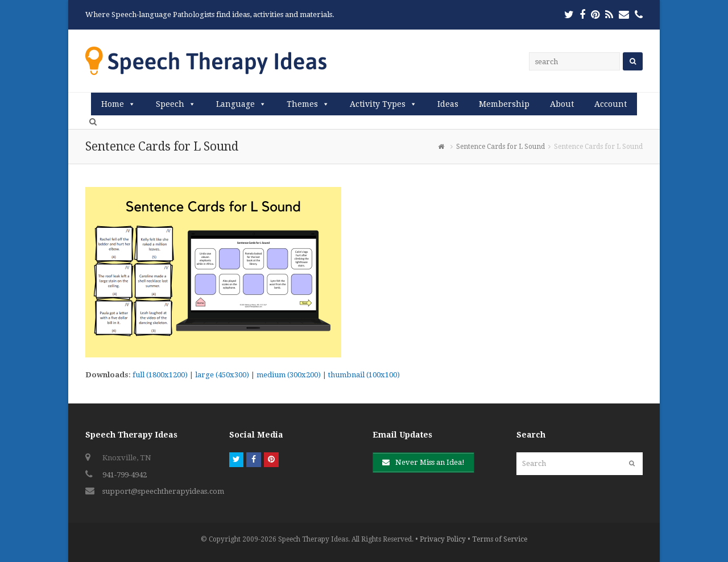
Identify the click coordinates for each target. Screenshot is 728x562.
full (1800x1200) (160, 375)
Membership (504, 104)
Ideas (448, 104)
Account (611, 104)
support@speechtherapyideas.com (163, 491)
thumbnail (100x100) (364, 375)
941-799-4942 (125, 475)
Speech (170, 104)
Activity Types (378, 104)
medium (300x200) (289, 375)
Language (235, 104)
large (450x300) (222, 375)
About (562, 104)
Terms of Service (500, 539)
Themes (302, 104)
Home (113, 104)
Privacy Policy (443, 539)
